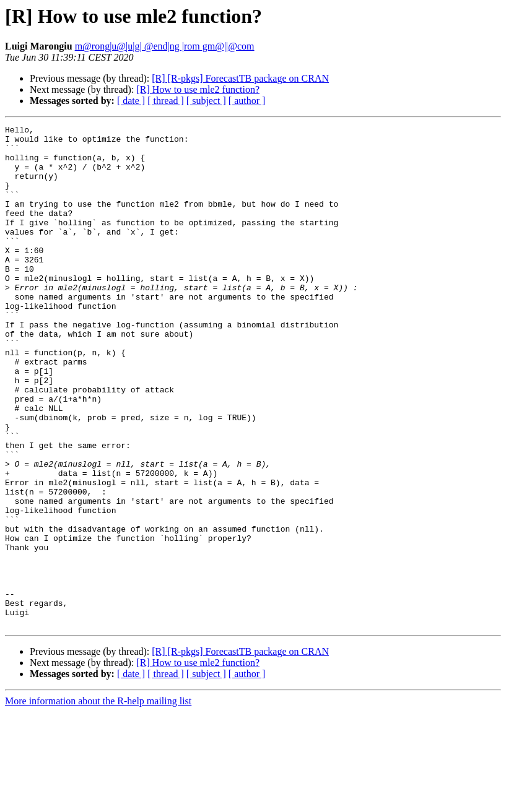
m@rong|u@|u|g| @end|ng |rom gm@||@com (165, 46)
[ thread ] (166, 101)
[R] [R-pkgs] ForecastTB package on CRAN (240, 78)
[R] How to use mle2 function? (198, 89)
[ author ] (247, 101)
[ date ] (131, 101)
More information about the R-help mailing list (98, 801)
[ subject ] (206, 101)
